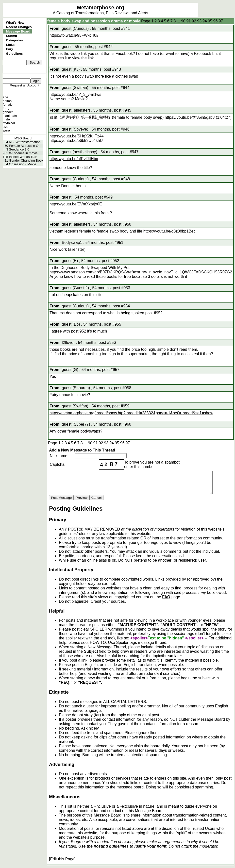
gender (8, 112)
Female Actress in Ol (24, 146)
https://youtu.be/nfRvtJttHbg (74, 159)
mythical (9, 123)
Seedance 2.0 (19, 149)
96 (216, 21)
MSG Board (23, 138)
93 (199, 21)
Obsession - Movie (22, 164)
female (8, 105)
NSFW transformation (25, 142)
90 (183, 21)
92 (194, 21)
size (6, 127)
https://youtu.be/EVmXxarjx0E (76, 204)
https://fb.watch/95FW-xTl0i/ (74, 35)
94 (205, 21)
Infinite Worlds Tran (23, 157)
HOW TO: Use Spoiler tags (113, 643)
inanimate (10, 116)
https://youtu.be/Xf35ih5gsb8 (190, 117)
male (6, 119)
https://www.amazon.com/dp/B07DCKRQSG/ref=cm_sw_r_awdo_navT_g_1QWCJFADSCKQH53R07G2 (141, 272)
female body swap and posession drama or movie (94, 21)
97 (221, 21)
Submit (11, 36)
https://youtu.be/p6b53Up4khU (76, 141)
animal (8, 101)
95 (210, 21)
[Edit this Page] (62, 859)
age (5, 97)
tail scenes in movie (23, 153)
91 (189, 21)
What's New (15, 23)
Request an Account (25, 85)
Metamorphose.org (101, 8)
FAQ (9, 49)
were (6, 130)
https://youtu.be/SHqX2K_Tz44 (77, 136)
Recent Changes (19, 27)
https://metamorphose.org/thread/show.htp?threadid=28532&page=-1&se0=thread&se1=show (131, 413)
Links (10, 45)
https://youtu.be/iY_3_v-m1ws (75, 94)
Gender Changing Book (26, 160)
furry (6, 108)
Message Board (18, 31)
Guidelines (14, 54)
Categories (14, 40)
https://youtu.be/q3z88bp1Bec (169, 231)
